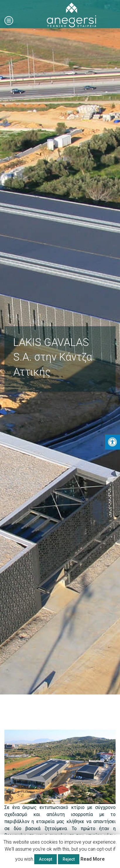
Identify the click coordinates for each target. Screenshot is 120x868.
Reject (69, 859)
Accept (46, 859)
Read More (93, 859)
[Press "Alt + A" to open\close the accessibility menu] (112, 442)
